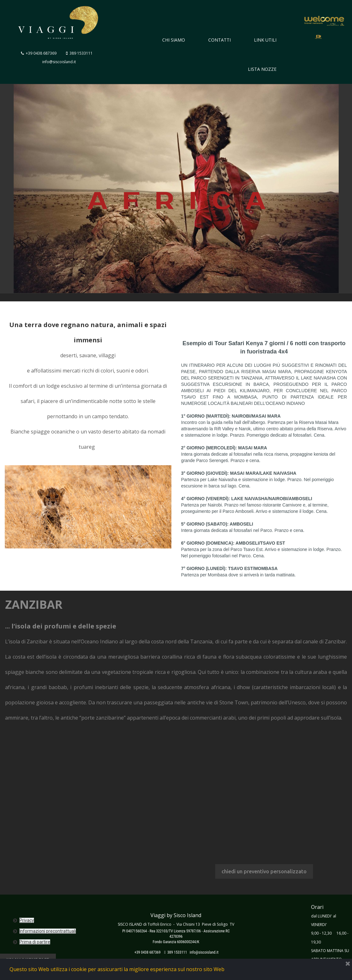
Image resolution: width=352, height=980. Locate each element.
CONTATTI (219, 40)
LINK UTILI (265, 40)
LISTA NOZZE (262, 69)
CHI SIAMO (174, 40)
